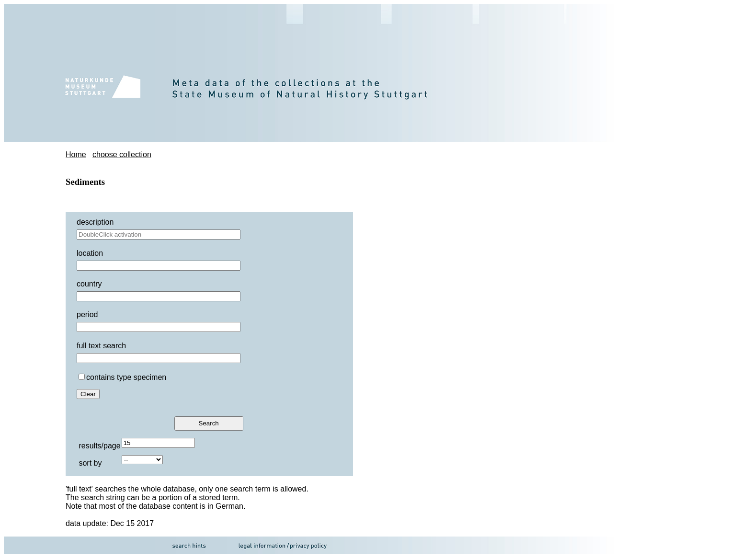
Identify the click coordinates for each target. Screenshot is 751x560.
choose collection (122, 154)
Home (76, 154)
